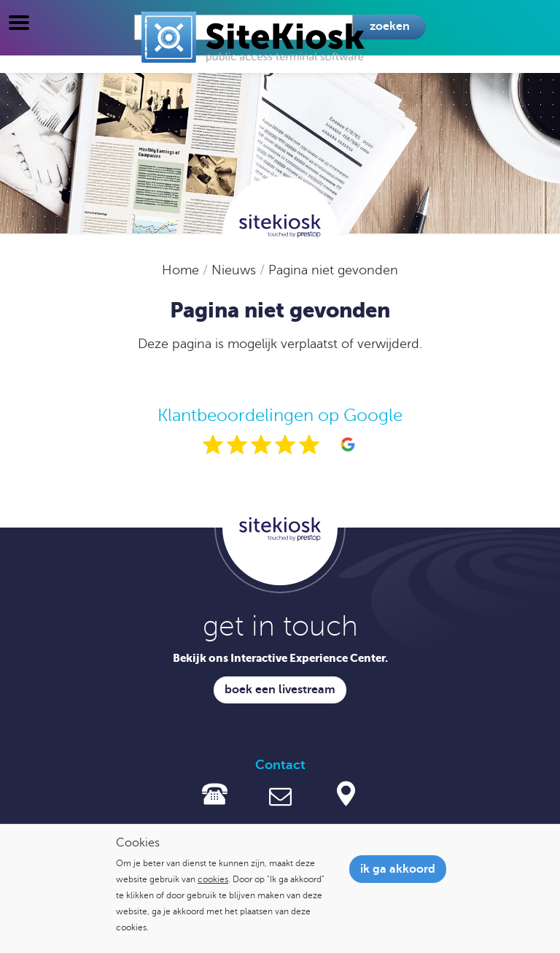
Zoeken (390, 26)
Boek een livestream (280, 690)
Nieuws (236, 270)
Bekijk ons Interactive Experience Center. (280, 658)
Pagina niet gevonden (333, 270)
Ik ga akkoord (398, 869)
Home (182, 270)
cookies (213, 879)
